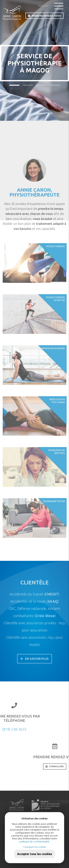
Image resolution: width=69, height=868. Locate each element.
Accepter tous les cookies (35, 854)
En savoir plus (34, 659)
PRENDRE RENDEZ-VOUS (44, 16)
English (43, 6)
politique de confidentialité (34, 842)
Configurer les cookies (35, 847)
